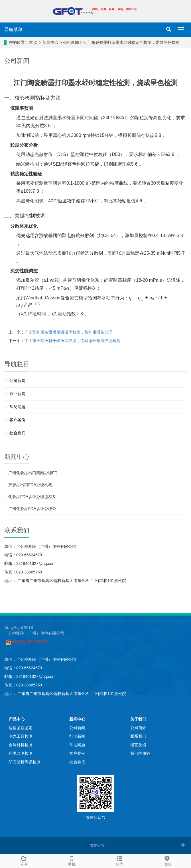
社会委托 (17, 433)
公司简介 (138, 728)
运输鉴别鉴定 (21, 728)
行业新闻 (17, 394)
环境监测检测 (21, 753)
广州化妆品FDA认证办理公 (32, 509)
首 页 (33, 42)
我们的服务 (140, 753)
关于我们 (138, 719)
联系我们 (138, 736)
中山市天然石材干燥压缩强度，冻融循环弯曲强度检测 (72, 341)
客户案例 (17, 420)
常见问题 (17, 407)
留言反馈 (138, 745)
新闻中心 (50, 42)
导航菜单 (13, 29)
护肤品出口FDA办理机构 (30, 485)
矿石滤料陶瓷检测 (25, 762)
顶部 (167, 860)
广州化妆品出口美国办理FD (33, 473)
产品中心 (17, 719)
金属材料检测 (21, 745)
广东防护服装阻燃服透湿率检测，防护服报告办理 (68, 332)
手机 (72, 860)
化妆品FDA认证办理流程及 (32, 497)
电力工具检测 (21, 736)
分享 (24, 860)
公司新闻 (71, 42)
